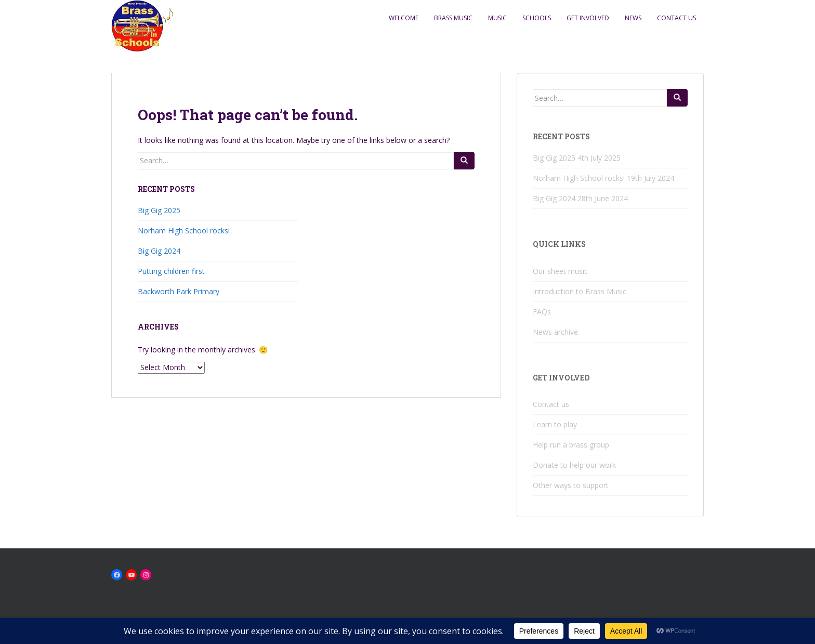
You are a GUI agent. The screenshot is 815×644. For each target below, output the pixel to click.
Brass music (453, 18)
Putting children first (171, 271)
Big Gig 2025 (159, 210)
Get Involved (588, 18)
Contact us (676, 18)
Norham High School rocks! (184, 231)
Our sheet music (560, 271)
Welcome (404, 18)
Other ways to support (571, 485)
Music (497, 18)
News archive (555, 332)
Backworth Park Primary (179, 291)
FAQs (542, 312)
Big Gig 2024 (159, 251)
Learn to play (555, 424)
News (633, 18)
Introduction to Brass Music (580, 291)
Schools (537, 18)
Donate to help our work (574, 465)
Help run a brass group (571, 445)
